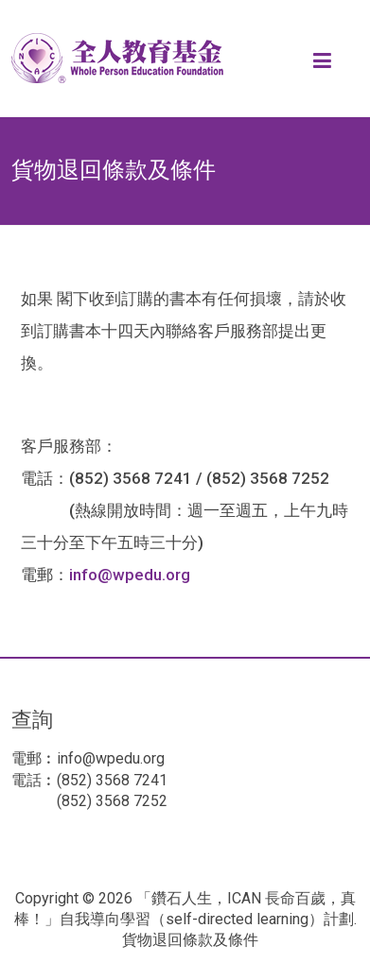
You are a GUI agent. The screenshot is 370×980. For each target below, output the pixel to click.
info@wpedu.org (130, 575)
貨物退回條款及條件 (190, 940)
